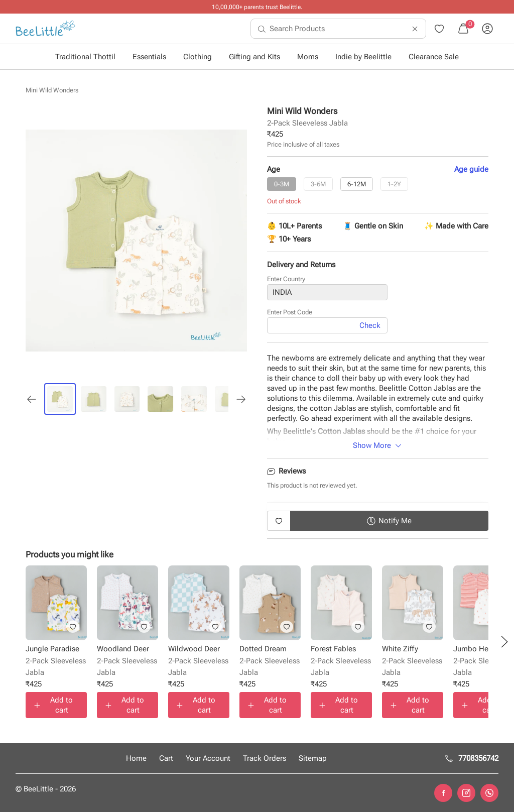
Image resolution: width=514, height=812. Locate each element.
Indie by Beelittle (363, 57)
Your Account (208, 758)
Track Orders (265, 758)
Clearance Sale (434, 57)
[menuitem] (45, 29)
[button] (504, 642)
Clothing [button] (198, 57)
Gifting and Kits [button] (254, 57)
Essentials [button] (149, 57)
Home (136, 758)
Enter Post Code (290, 313)
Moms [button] (308, 57)
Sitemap (313, 758)
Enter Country (286, 279)
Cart (166, 758)
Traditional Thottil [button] (85, 57)
